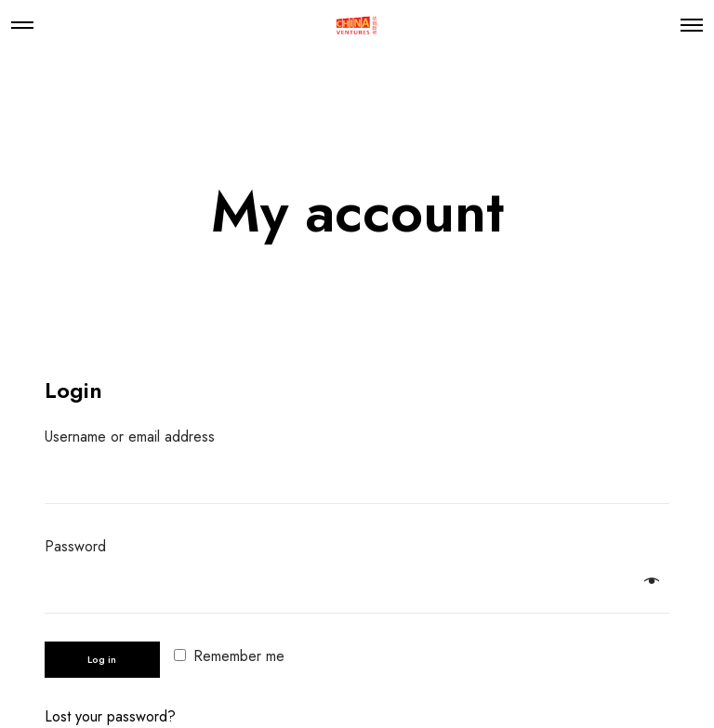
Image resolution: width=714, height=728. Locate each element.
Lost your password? (110, 716)
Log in (102, 659)
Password (82, 546)
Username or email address (136, 437)
